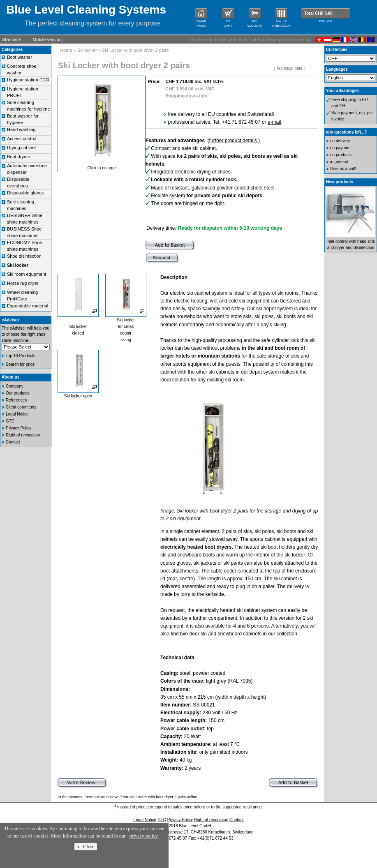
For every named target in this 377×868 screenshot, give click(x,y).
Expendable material (28, 306)
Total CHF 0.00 (318, 13)
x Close (86, 847)
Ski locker (87, 50)
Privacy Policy (19, 428)
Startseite (12, 39)
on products (341, 155)
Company (15, 386)
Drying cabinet (21, 148)
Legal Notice (17, 414)
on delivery (340, 141)
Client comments (21, 407)
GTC (10, 421)
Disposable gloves (25, 193)
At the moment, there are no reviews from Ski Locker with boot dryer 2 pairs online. (128, 797)
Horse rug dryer (23, 283)
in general (339, 162)
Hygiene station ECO (28, 80)
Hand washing (21, 129)
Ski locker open (78, 396)
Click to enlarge (102, 168)
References (16, 400)
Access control (22, 139)
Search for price (20, 364)
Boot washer (20, 57)
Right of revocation (23, 435)
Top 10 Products (21, 356)
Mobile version (47, 39)
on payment (341, 148)
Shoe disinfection (24, 256)
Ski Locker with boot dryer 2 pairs (135, 50)
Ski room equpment (27, 274)
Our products (18, 393)
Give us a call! (343, 169)
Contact (13, 442)
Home (66, 50)
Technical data (289, 68)
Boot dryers (19, 157)
